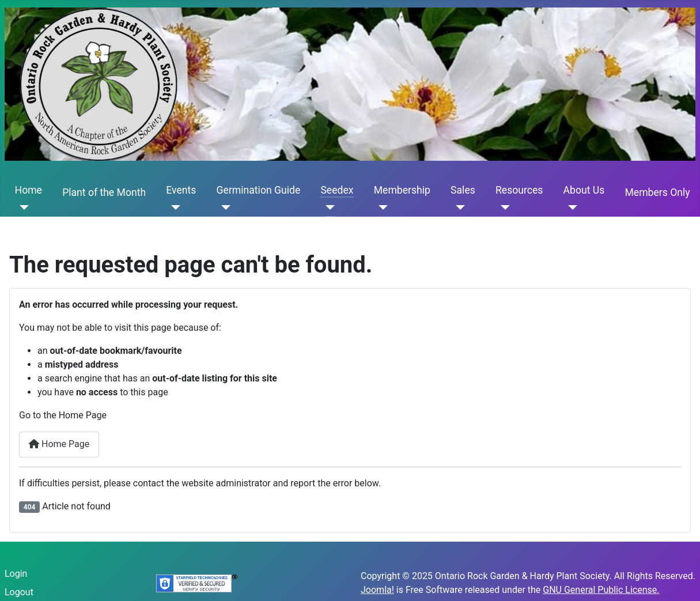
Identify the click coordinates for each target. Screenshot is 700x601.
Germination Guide (259, 190)
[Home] (22, 207)
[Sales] (458, 207)
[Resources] (503, 207)
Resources (519, 190)
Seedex (337, 190)
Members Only (657, 192)
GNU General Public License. (601, 590)
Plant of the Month (104, 192)
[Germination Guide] (224, 207)
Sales (463, 190)
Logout (19, 592)
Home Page (59, 444)
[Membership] (381, 207)
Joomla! (377, 590)
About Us (584, 190)
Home (29, 190)
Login (16, 574)
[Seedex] (328, 207)
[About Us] (571, 207)
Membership (402, 190)
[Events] (173, 207)
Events (181, 190)
